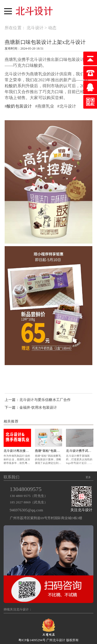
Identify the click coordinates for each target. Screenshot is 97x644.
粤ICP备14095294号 (32, 640)
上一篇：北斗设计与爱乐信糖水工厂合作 (38, 400)
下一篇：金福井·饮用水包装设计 (31, 408)
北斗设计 (35, 28)
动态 (52, 28)
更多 (88, 477)
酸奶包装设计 (19, 106)
